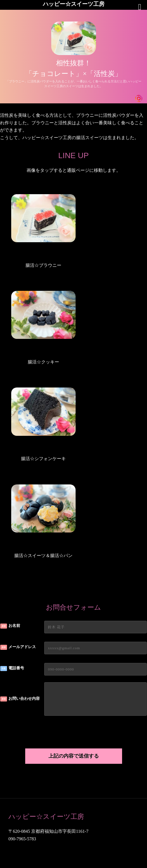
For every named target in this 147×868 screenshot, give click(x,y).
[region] (73, 57)
